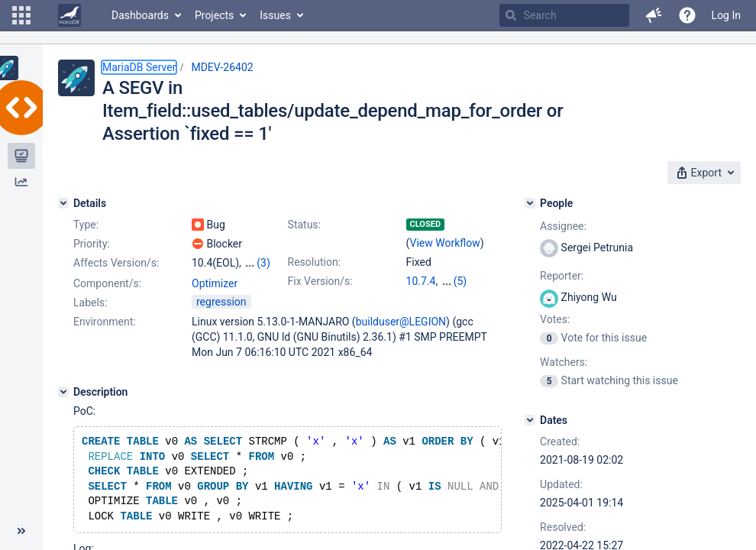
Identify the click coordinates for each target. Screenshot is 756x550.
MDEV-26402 (222, 67)
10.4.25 (459, 281)
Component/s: (107, 283)
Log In (726, 15)
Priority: (92, 244)
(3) (263, 263)
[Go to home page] (69, 15)
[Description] (63, 392)
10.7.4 (421, 281)
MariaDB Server (139, 67)
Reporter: (562, 276)
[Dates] (530, 420)
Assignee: (563, 226)
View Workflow (445, 243)
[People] (530, 203)
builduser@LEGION (401, 322)
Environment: (105, 322)
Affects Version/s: (116, 263)
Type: (86, 225)
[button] (21, 15)
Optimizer (215, 283)
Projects (214, 15)
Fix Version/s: (320, 281)
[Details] (63, 203)
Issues (275, 15)
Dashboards (140, 15)
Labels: (90, 302)
